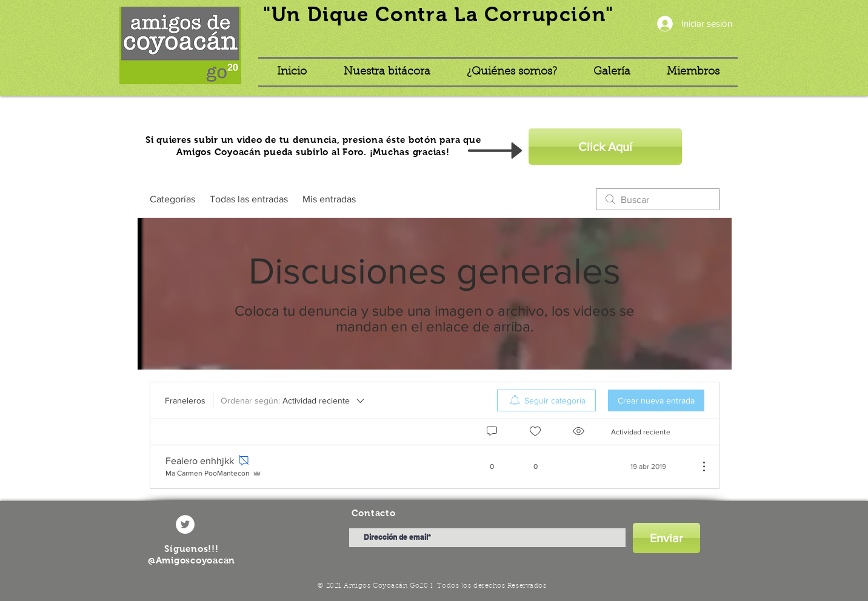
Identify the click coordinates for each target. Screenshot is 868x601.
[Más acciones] (698, 467)
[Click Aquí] (605, 147)
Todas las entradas (249, 199)
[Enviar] (666, 538)
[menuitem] (546, 400)
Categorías (172, 199)
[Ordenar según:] (293, 400)
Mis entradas (329, 199)
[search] (658, 199)
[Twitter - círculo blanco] (185, 524)
